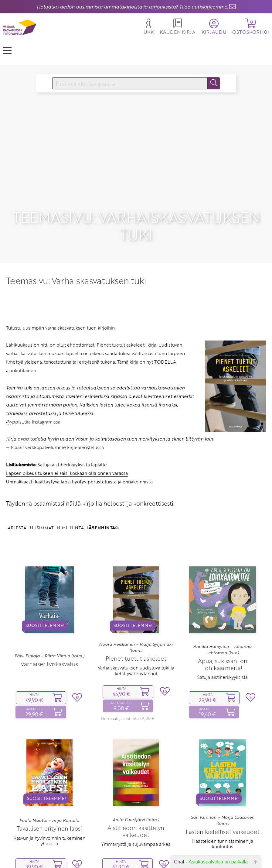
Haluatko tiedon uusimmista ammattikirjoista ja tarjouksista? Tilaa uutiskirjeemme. (132, 7)
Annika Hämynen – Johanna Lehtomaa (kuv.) (223, 622)
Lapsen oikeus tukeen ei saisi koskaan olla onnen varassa (67, 446)
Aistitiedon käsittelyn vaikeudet (136, 804)
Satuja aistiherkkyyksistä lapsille (72, 437)
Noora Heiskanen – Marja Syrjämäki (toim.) (136, 620)
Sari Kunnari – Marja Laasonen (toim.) (223, 793)
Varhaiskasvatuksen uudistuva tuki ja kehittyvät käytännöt (136, 643)
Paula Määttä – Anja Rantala (49, 793)
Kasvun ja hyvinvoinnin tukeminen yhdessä (49, 813)
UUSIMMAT (42, 501)
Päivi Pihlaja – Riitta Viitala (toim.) (49, 629)
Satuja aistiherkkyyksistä (223, 650)
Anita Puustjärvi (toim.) (136, 793)
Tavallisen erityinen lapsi (49, 801)
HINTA (77, 501)
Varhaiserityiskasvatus (49, 637)
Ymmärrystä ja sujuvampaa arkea (136, 817)
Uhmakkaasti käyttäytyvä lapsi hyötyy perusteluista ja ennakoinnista (79, 455)
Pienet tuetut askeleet (136, 631)
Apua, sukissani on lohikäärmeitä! (223, 637)
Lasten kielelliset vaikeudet (223, 805)
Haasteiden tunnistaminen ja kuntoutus (223, 817)
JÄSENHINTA (103, 501)
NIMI (62, 501)
